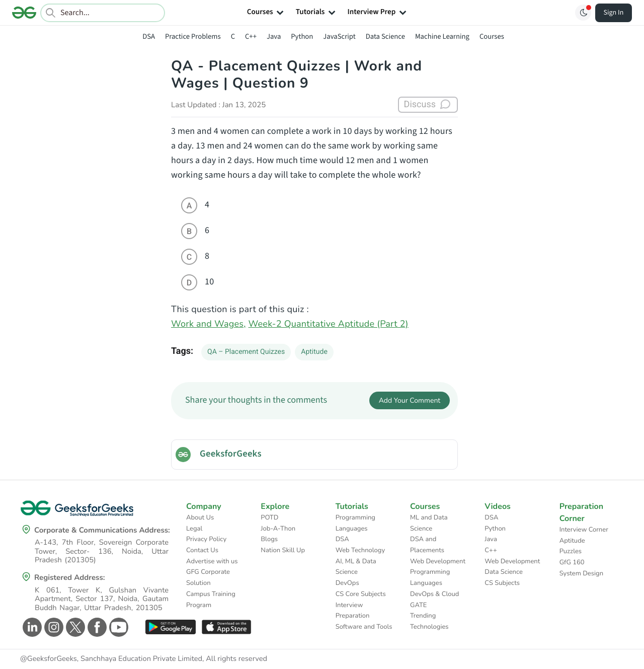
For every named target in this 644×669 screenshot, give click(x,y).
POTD (269, 517)
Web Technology (360, 550)
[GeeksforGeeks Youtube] (117, 627)
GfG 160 (572, 562)
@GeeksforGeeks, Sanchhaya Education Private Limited (111, 659)
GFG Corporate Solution (208, 577)
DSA (149, 36)
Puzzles (571, 551)
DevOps (347, 583)
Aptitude (314, 352)
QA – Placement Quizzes (246, 352)
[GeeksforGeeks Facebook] (96, 627)
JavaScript (339, 36)
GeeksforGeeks (231, 454)
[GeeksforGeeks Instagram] (53, 627)
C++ (251, 36)
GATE (418, 605)
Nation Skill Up (283, 550)
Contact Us (202, 550)
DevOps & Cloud (434, 594)
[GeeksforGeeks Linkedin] (31, 627)
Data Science (385, 36)
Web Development (438, 561)
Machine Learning (442, 36)
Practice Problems (193, 36)
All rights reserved (236, 659)
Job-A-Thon (278, 529)
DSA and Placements (427, 545)
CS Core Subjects (361, 594)
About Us (200, 517)
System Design (581, 573)
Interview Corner (584, 530)
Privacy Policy (206, 539)
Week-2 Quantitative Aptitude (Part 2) (329, 324)
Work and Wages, (209, 324)
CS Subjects (502, 583)
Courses (492, 36)
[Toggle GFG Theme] (583, 13)
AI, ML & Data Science (356, 567)
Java (274, 36)
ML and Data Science (429, 523)
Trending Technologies (429, 621)
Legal (194, 529)
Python (302, 36)
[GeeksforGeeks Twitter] (74, 627)
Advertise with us (212, 561)
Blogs (269, 539)
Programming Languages (355, 523)
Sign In (614, 13)
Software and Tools (364, 627)
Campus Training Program (211, 600)
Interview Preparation (353, 611)
